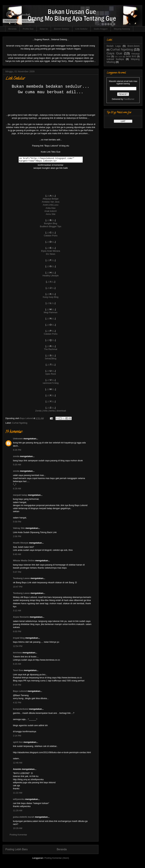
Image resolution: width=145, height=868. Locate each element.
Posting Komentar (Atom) (57, 859)
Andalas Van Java (51, 203)
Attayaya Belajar (51, 200)
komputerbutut (21, 710)
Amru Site (50, 215)
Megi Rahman (51, 313)
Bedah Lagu (114, 46)
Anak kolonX (51, 212)
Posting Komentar (18, 836)
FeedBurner (129, 99)
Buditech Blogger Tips (51, 227)
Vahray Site (19, 529)
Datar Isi (44, 29)
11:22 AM (18, 794)
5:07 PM (17, 573)
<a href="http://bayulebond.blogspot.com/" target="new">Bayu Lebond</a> (51, 160)
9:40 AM (17, 555)
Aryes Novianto (21, 618)
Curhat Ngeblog (20, 424)
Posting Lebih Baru (17, 850)
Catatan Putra (51, 237)
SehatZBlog (51, 360)
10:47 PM (18, 588)
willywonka (19, 800)
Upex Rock (51, 375)
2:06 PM (17, 537)
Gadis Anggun (101, 29)
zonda (16, 457)
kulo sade (118, 56)
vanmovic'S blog (51, 384)
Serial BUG (131, 56)
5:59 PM (17, 523)
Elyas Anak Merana (51, 252)
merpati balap (20, 496)
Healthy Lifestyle (50, 277)
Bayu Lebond (20, 692)
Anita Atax (51, 209)
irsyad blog (19, 639)
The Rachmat (51, 350)
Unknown (18, 440)
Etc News (51, 255)
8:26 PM (17, 451)
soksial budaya (115, 59)
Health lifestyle (21, 544)
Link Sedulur (82, 29)
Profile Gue (28, 29)
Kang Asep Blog (51, 298)
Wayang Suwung (122, 29)
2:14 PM (17, 737)
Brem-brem (134, 46)
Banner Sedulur (61, 29)
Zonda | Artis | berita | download (51, 412)
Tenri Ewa (18, 671)
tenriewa (17, 654)
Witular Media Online (24, 562)
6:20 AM (17, 665)
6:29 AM (17, 490)
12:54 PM (18, 647)
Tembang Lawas (21, 579)
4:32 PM (17, 704)
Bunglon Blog (50, 224)
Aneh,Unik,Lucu (51, 206)
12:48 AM (18, 764)
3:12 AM (17, 612)
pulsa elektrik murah (24, 818)
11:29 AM (18, 812)
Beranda (12, 29)
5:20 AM (17, 466)
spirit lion (18, 743)
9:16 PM (17, 686)
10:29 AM (18, 829)
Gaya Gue (114, 53)
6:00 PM (17, 632)
